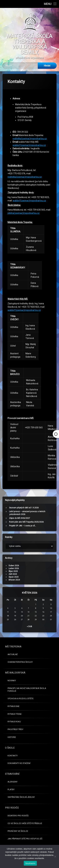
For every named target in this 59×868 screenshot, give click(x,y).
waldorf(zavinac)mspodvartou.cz (29, 69)
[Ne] (55, 856)
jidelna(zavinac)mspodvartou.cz (24, 81)
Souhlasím (30, 863)
